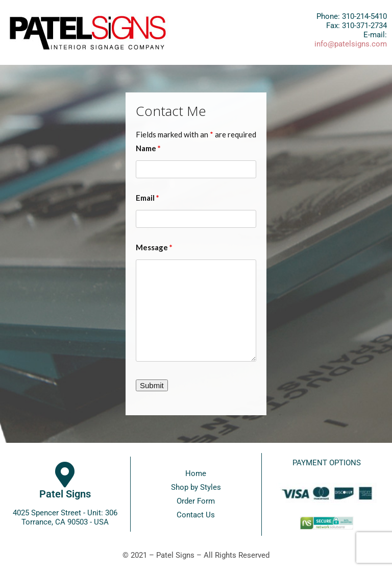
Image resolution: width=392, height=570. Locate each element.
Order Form (196, 501)
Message (154, 247)
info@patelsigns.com (351, 44)
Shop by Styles (196, 487)
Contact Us (196, 515)
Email (148, 198)
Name (148, 148)
